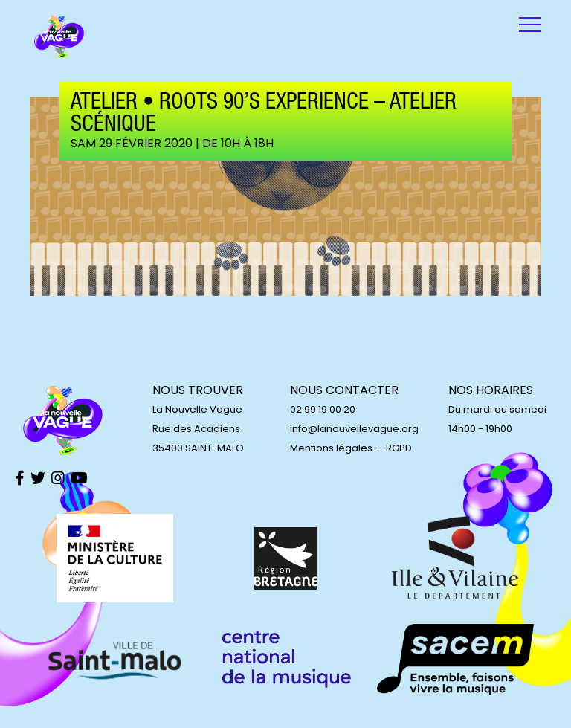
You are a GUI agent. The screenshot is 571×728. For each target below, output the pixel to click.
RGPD (399, 448)
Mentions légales (331, 448)
